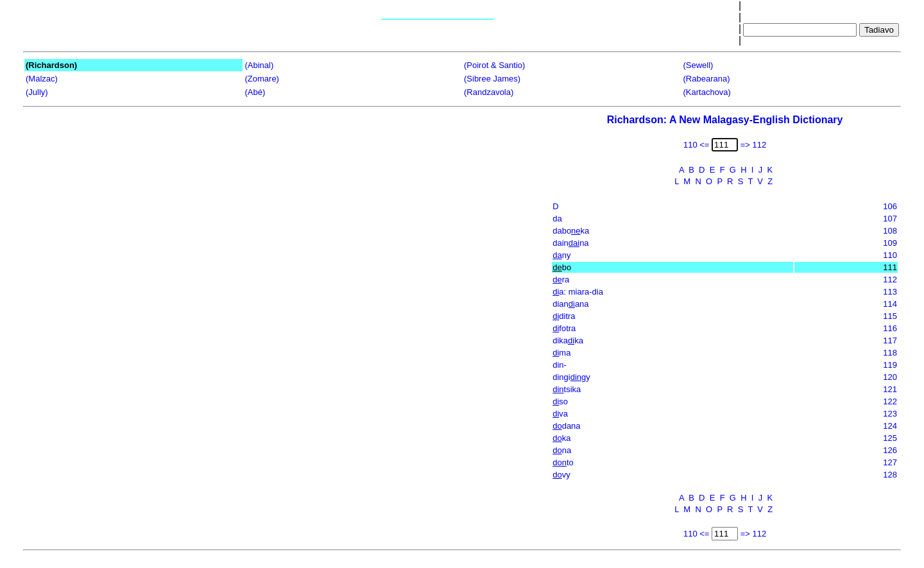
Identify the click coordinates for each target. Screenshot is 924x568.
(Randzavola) (489, 92)
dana (566, 426)
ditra (564, 316)
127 (890, 462)
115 (890, 316)
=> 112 (754, 145)
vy (561, 475)
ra (561, 280)
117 (890, 340)
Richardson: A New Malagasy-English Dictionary (725, 120)
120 (890, 377)
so (560, 401)
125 (890, 438)
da (557, 219)
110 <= (697, 145)
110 (890, 255)
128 (890, 475)
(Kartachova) (707, 92)
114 (890, 304)
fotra (564, 328)
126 (890, 450)
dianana (570, 304)
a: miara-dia (578, 292)
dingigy (571, 377)
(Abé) (255, 92)
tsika (567, 389)
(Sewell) (698, 65)
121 (890, 389)
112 (890, 280)
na (562, 450)
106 (890, 206)
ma (561, 353)
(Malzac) (42, 79)
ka (561, 438)
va (560, 414)
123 (890, 414)
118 (890, 353)
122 (890, 401)
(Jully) (37, 92)
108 (890, 231)
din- (560, 365)
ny (561, 255)
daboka (571, 231)
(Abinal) (260, 65)
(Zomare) (262, 79)
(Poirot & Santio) (494, 65)
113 (890, 292)
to (563, 462)
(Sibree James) (492, 79)
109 (890, 243)
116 (890, 328)
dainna (570, 243)
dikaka (568, 340)
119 (890, 365)
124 (890, 426)
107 (890, 219)
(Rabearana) (707, 79)
